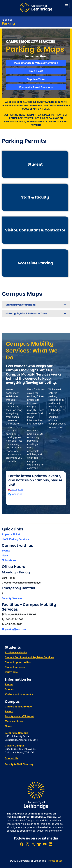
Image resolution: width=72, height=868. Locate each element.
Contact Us (11, 758)
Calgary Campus (15, 746)
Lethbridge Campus (16, 733)
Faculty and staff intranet (20, 716)
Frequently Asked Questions (36, 87)
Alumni (9, 684)
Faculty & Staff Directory (19, 764)
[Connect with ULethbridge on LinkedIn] (51, 844)
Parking (8, 23)
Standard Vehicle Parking (20, 305)
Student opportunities (18, 662)
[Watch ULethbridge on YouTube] (45, 844)
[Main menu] (66, 5)
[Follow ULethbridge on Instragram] (27, 844)
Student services (15, 667)
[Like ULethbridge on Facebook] (22, 844)
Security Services (12, 598)
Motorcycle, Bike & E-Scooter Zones (26, 313)
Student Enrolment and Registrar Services (29, 657)
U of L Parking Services (15, 539)
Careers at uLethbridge (18, 707)
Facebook (17, 494)
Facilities (7, 20)
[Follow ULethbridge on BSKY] (39, 844)
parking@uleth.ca (14, 629)
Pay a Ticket (36, 71)
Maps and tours (14, 721)
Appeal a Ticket (11, 534)
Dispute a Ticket (36, 79)
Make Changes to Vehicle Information (36, 63)
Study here (11, 672)
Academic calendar (16, 652)
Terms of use (55, 861)
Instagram (17, 489)
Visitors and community (19, 694)
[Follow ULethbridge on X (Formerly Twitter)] (33, 844)
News (5, 555)
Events (6, 551)
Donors (9, 689)
